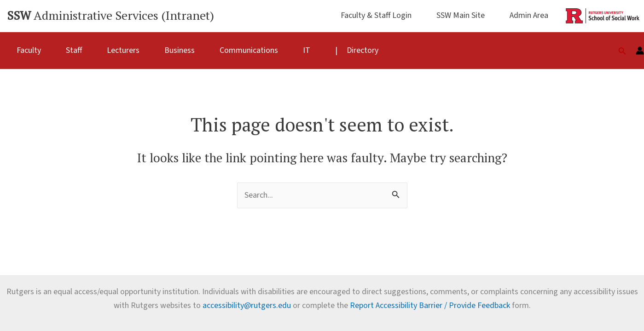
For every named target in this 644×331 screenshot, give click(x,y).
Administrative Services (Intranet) (110, 15)
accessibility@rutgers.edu (247, 305)
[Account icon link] (640, 51)
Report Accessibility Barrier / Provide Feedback (430, 305)
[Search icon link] (622, 50)
